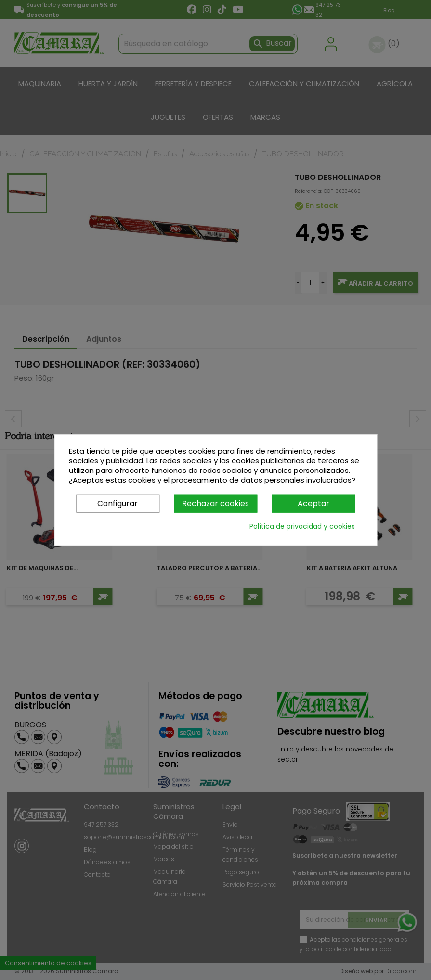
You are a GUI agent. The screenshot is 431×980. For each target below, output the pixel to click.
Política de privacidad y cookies (302, 526)
